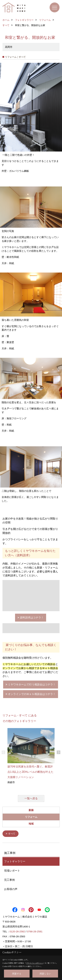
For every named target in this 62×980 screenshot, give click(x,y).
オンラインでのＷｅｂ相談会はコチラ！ (32, 694)
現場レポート (12, 870)
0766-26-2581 (35, 931)
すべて (12, 834)
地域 (31, 824)
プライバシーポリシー (35, 963)
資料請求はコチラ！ (32, 618)
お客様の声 (11, 889)
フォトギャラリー (15, 861)
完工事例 (9, 880)
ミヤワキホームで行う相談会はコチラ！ (32, 684)
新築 (31, 810)
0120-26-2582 (17, 931)
